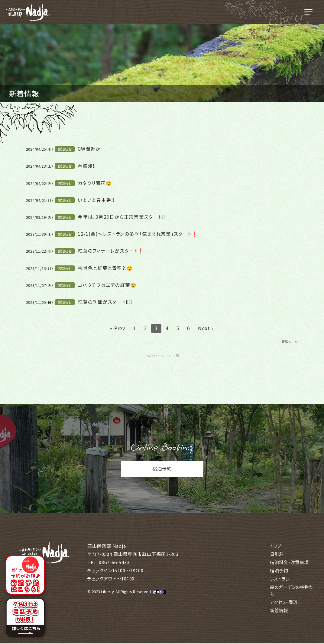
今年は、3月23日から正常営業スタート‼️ (121, 217)
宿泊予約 (162, 470)
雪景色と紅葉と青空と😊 (105, 268)
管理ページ (290, 342)
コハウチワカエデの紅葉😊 (107, 285)
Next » (206, 328)
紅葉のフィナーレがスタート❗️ (111, 251)
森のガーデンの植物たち (292, 591)
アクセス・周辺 (284, 602)
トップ (276, 546)
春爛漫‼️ (87, 166)
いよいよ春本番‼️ (96, 200)
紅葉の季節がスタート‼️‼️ (105, 302)
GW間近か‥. (92, 149)
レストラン (280, 579)
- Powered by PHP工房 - (162, 356)
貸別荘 (277, 554)
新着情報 (279, 611)
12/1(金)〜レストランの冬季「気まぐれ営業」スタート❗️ (138, 234)
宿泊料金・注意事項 (289, 563)
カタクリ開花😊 (95, 183)
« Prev (118, 328)
